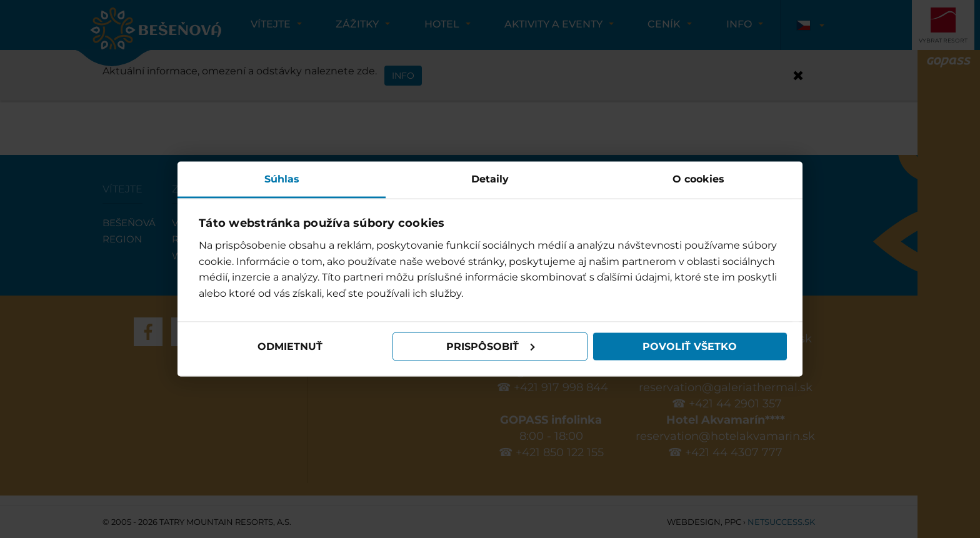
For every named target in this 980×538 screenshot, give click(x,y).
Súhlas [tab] (282, 178)
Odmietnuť (290, 346)
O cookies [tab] (698, 178)
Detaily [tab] (490, 178)
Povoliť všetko (690, 346)
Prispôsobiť (491, 346)
